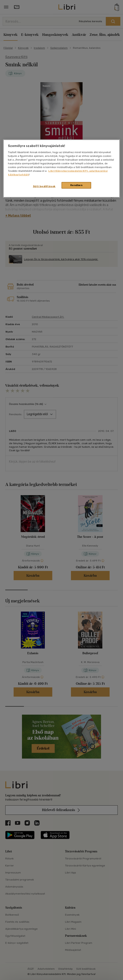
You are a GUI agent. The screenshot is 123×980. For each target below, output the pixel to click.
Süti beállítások (44, 186)
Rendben (76, 185)
